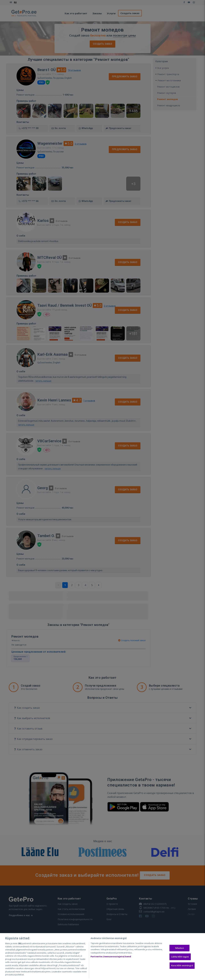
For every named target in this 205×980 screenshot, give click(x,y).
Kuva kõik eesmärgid (182, 965)
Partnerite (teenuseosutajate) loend (111, 956)
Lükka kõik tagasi (180, 957)
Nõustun (180, 948)
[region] (102, 957)
